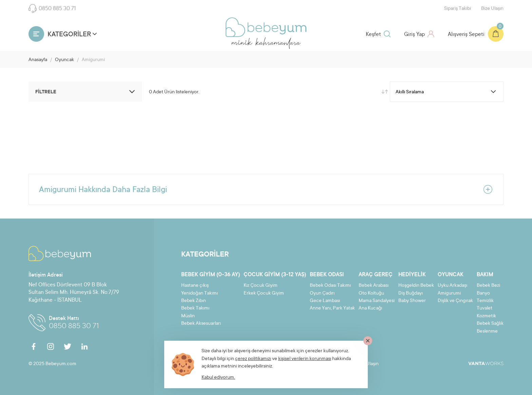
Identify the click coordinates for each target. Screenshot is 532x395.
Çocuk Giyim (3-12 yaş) (275, 275)
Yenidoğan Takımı (199, 294)
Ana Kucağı (370, 308)
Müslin (188, 316)
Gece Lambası (325, 301)
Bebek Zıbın (194, 301)
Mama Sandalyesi (377, 301)
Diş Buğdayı (411, 294)
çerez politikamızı (253, 359)
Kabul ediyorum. (218, 378)
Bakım (485, 275)
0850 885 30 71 (52, 8)
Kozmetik (486, 316)
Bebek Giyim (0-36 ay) (211, 275)
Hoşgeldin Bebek (416, 286)
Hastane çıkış (195, 286)
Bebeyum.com (266, 27)
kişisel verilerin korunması (305, 359)
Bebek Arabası (374, 286)
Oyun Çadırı (322, 294)
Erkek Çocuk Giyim (264, 294)
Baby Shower (412, 301)
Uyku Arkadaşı (452, 286)
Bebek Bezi (488, 286)
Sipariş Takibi (458, 9)
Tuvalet (484, 308)
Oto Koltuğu (371, 294)
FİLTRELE (86, 92)
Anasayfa (38, 60)
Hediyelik (412, 275)
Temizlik (485, 301)
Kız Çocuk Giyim (261, 286)
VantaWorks (486, 363)
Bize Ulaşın (492, 9)
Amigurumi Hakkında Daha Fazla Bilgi (266, 189)
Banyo (483, 294)
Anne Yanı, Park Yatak (332, 308)
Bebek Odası (327, 275)
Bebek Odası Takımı (330, 286)
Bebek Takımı (195, 308)
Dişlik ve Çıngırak (455, 301)
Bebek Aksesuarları (201, 324)
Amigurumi (449, 294)
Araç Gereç (376, 275)
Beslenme (487, 332)
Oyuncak (64, 60)
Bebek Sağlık (490, 324)
